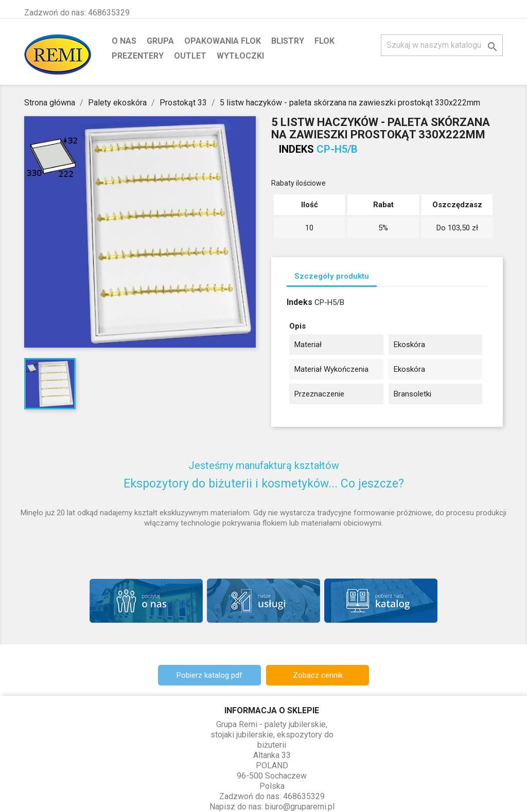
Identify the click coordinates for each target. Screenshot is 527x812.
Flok (324, 41)
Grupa (160, 41)
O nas (124, 41)
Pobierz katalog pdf (209, 675)
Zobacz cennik (318, 675)
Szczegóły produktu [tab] (332, 276)
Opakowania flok (223, 41)
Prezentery (138, 56)
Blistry (288, 41)
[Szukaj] (442, 45)
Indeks (296, 149)
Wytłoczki (240, 56)
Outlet (190, 56)
